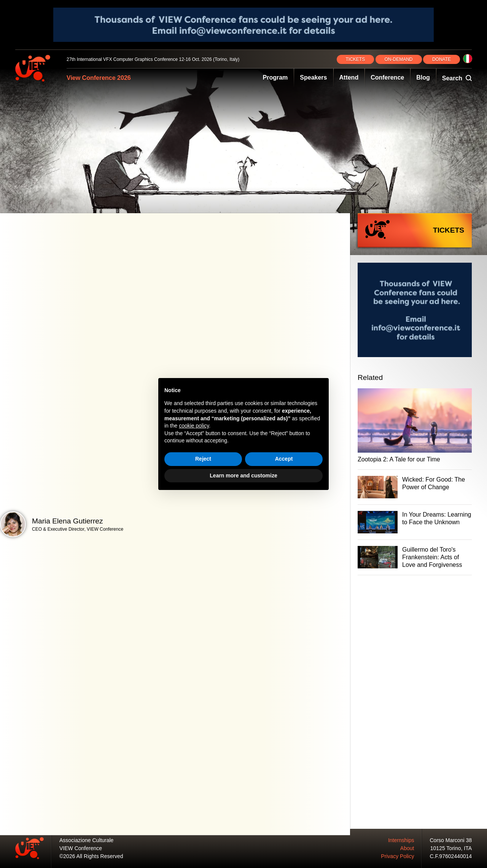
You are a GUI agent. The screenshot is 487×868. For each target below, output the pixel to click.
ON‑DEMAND (399, 59)
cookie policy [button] (194, 426)
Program (275, 77)
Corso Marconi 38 (451, 840)
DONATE (442, 59)
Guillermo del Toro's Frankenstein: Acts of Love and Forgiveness (432, 557)
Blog (423, 77)
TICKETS (356, 59)
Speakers (313, 77)
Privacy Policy (397, 856)
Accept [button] (284, 459)
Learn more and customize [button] (243, 475)
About (407, 848)
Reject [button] (203, 459)
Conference (387, 77)
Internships (401, 840)
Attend (349, 77)
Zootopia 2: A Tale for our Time (399, 459)
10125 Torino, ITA (451, 848)
